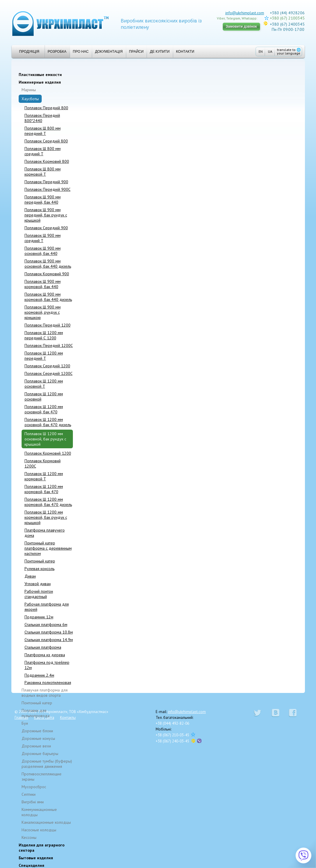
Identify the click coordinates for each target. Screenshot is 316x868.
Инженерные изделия (40, 82)
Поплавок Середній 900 (46, 228)
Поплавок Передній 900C (48, 189)
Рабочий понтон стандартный (39, 594)
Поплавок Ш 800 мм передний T (43, 131)
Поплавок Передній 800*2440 (42, 118)
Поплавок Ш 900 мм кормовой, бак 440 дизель (48, 297)
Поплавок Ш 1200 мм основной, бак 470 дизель (48, 422)
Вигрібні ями (33, 802)
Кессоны (29, 837)
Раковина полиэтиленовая (48, 682)
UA (270, 51)
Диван (30, 576)
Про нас (81, 52)
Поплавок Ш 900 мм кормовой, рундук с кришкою (43, 312)
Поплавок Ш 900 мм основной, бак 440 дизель (48, 264)
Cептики (29, 794)
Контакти (185, 52)
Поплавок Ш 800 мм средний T (43, 151)
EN (261, 51)
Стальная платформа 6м (46, 624)
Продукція (27, 52)
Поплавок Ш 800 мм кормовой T (43, 172)
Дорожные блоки (37, 731)
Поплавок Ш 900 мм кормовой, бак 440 (43, 284)
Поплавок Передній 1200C (49, 345)
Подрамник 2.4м (39, 675)
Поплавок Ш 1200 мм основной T (44, 384)
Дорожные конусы (38, 738)
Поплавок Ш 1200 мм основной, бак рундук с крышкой (45, 439)
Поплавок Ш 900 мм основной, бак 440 (43, 251)
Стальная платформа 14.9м (49, 640)
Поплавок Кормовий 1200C (43, 463)
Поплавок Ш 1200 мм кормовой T (44, 476)
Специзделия (31, 865)
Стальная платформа (43, 647)
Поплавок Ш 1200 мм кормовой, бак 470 (44, 489)
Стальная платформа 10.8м (49, 632)
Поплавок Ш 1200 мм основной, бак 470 (44, 409)
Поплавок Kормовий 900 (47, 274)
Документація (109, 52)
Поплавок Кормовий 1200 (48, 453)
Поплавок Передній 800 (46, 108)
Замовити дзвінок (242, 27)
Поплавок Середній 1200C (49, 373)
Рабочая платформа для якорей (47, 607)
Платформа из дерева (45, 655)
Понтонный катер (40, 561)
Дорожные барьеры (40, 754)
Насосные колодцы (39, 830)
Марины (29, 90)
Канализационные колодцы (46, 822)
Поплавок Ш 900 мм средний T (43, 238)
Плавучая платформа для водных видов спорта (45, 693)
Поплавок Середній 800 (46, 141)
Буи (25, 723)
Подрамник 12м (39, 617)
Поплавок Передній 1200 (48, 325)
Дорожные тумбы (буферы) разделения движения (47, 764)
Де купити (160, 52)
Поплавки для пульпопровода (36, 713)
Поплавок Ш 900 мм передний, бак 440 (43, 200)
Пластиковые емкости (40, 75)
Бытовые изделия (36, 858)
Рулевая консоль (39, 569)
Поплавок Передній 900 (46, 182)
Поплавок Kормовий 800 (47, 161)
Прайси (136, 52)
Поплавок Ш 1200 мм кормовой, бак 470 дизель (48, 502)
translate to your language (289, 51)
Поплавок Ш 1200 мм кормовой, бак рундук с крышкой (46, 517)
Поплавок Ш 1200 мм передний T (44, 356)
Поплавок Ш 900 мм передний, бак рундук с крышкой (46, 215)
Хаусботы (30, 99)
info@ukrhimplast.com (245, 13)
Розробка (57, 52)
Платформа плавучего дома (45, 533)
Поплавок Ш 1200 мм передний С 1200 (44, 335)
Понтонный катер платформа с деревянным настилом (48, 548)
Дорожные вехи (36, 746)
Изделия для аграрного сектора (42, 848)
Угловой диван (38, 584)
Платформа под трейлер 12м (47, 665)
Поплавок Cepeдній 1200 (47, 366)
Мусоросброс (34, 787)
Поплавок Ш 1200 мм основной (44, 396)
